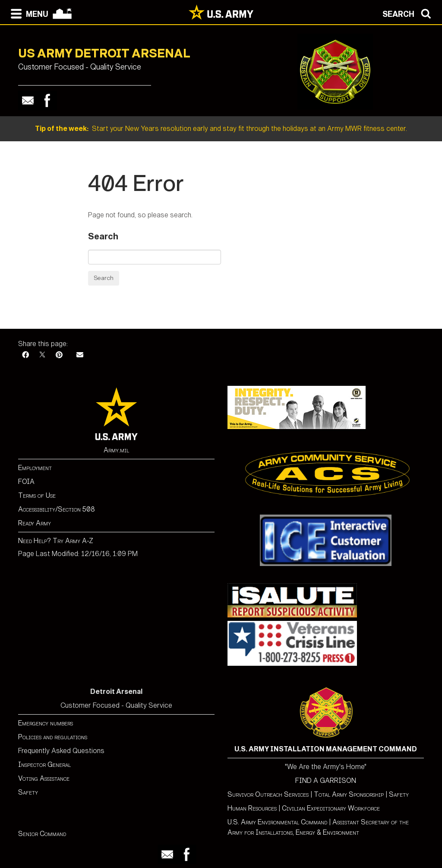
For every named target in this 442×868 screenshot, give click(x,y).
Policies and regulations (53, 737)
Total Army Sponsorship (349, 794)
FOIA (26, 482)
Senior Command (42, 834)
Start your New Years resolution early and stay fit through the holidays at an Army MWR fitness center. (221, 129)
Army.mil (116, 450)
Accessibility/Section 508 (57, 509)
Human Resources (252, 808)
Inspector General (44, 765)
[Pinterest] (59, 355)
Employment (35, 468)
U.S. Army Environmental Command (277, 822)
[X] (42, 355)
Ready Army (35, 523)
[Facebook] (25, 355)
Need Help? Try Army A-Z (56, 541)
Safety (28, 792)
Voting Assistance (44, 778)
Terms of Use (37, 495)
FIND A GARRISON (326, 781)
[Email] (80, 355)
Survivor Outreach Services (268, 794)
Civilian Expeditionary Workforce (331, 808)
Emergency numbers (46, 723)
